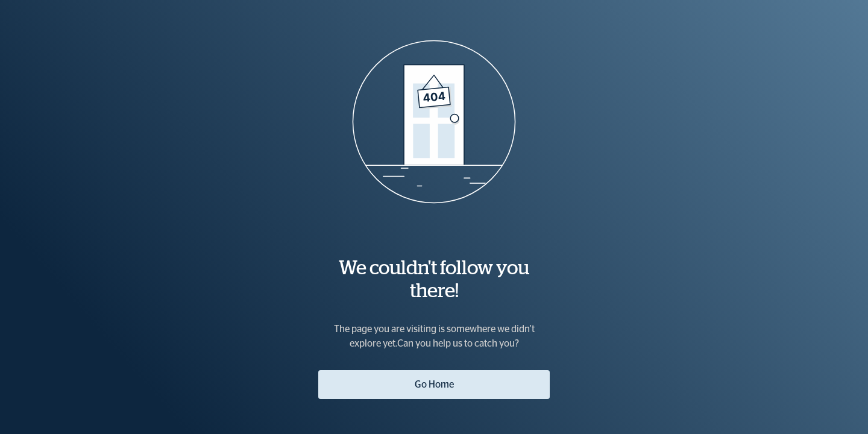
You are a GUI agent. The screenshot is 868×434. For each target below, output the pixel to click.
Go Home (434, 385)
